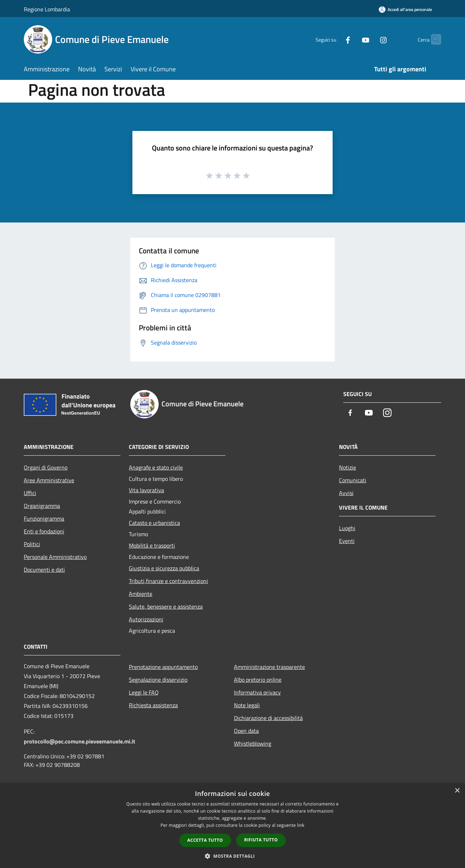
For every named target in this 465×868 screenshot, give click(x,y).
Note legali (247, 705)
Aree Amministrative (49, 480)
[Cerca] (433, 39)
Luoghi (347, 528)
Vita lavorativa (146, 490)
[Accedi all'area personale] (405, 9)
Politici (32, 544)
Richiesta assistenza (153, 705)
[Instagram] (370, 39)
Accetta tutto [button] (205, 840)
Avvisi (346, 493)
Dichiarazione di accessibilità (268, 718)
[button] (232, 856)
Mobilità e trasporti (152, 545)
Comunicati (353, 480)
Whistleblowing (253, 743)
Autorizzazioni (146, 619)
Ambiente (141, 594)
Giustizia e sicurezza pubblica (164, 568)
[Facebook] (334, 39)
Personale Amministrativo (55, 557)
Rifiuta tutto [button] (261, 840)
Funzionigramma (44, 518)
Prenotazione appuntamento (163, 667)
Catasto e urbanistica (154, 523)
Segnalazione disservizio (158, 680)
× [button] (457, 791)
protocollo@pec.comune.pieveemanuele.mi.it (80, 741)
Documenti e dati (44, 570)
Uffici (30, 493)
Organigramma (42, 506)
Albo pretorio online (258, 680)
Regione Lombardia (47, 9)
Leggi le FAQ (144, 692)
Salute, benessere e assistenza (166, 606)
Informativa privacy (257, 692)
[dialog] (232, 826)
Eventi (347, 541)
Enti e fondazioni (44, 531)
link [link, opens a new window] (301, 825)
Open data (246, 731)
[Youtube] (352, 39)
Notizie (348, 467)
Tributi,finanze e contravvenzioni (168, 581)
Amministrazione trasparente (269, 667)
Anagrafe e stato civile (156, 467)
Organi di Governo (46, 467)
